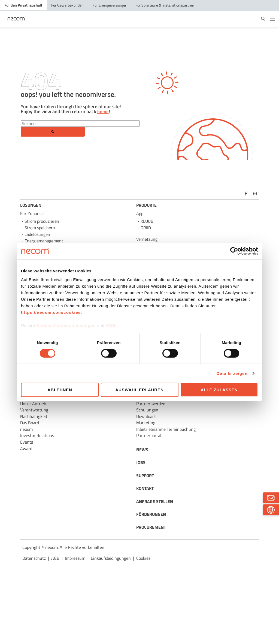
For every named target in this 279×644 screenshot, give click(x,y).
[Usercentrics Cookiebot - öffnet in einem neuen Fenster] (234, 251)
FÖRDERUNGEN (151, 514)
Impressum (75, 558)
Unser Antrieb (33, 404)
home (103, 112)
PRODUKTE (146, 205)
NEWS (142, 450)
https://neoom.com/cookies (51, 312)
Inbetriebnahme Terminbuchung (166, 429)
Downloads (146, 416)
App (140, 213)
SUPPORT (145, 476)
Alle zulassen (219, 390)
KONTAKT (145, 488)
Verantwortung (34, 410)
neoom (26, 429)
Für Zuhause (32, 213)
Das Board (30, 423)
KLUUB (147, 221)
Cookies (143, 558)
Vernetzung (147, 239)
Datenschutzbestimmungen (66, 325)
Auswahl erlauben (139, 390)
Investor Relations (37, 435)
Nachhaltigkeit (34, 416)
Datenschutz (34, 558)
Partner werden (151, 404)
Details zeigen (232, 373)
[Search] (80, 124)
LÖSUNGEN (31, 205)
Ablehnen (60, 390)
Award (26, 449)
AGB (111, 325)
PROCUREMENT (151, 527)
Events (27, 442)
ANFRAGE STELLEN (155, 501)
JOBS (141, 462)
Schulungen (147, 410)
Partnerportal (149, 435)
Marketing (146, 423)
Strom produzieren (42, 221)
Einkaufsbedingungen (111, 558)
